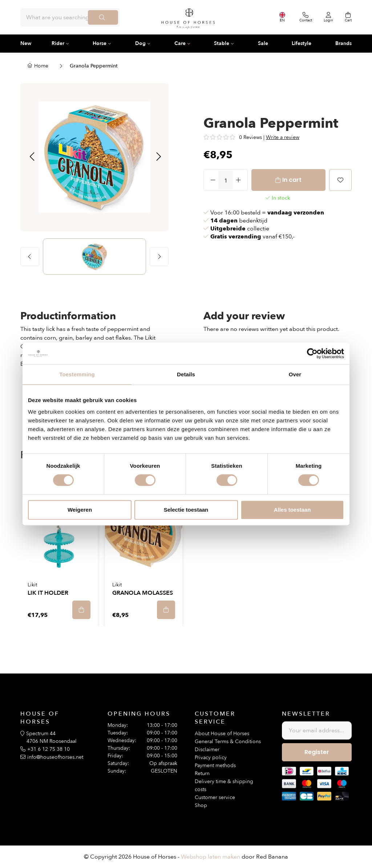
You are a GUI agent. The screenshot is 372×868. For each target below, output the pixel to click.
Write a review (283, 137)
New (26, 43)
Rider (58, 43)
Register (317, 752)
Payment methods (215, 765)
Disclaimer (207, 750)
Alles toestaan (292, 510)
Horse (100, 43)
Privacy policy (211, 758)
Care (180, 43)
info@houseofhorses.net (55, 757)
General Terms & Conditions (228, 742)
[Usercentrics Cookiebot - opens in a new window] (312, 353)
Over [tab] (295, 374)
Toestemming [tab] (77, 374)
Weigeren (80, 510)
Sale (263, 43)
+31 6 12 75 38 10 (48, 749)
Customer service (215, 797)
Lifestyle (302, 43)
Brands (343, 43)
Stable (222, 43)
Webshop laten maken (211, 857)
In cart (292, 180)
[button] (32, 157)
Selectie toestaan (186, 510)
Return (202, 773)
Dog (140, 43)
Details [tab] (186, 374)
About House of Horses (222, 734)
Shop (201, 805)
